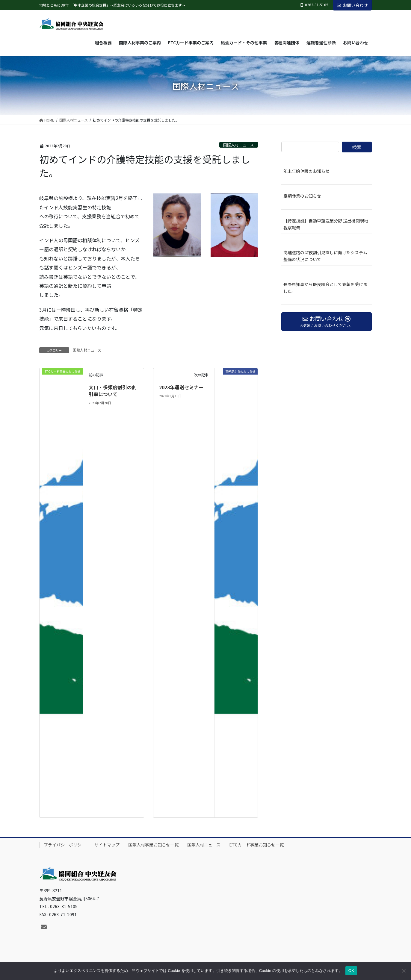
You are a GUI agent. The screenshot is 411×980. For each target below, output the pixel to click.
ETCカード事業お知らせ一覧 (256, 845)
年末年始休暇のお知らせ (306, 171)
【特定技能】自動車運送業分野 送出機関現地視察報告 (328, 224)
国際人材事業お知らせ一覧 (153, 845)
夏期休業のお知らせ (302, 196)
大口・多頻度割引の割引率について (113, 390)
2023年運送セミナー (181, 387)
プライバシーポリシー (65, 845)
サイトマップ (107, 845)
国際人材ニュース (239, 145)
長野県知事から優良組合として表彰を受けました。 (325, 288)
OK (351, 971)
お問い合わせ (352, 5)
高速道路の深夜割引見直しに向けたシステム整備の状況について (325, 256)
